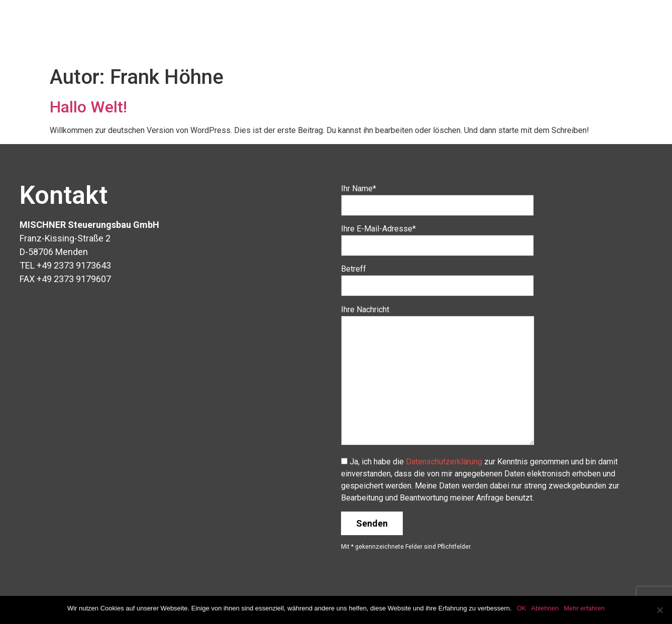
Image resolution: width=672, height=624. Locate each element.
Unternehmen (374, 22)
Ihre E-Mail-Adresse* (437, 237)
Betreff (437, 277)
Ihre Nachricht (438, 376)
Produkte (446, 22)
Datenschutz (618, 45)
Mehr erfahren (584, 608)
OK (522, 608)
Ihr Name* (437, 197)
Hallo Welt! (88, 107)
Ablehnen (545, 608)
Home (310, 22)
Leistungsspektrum (531, 22)
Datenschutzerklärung (444, 462)
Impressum (621, 22)
